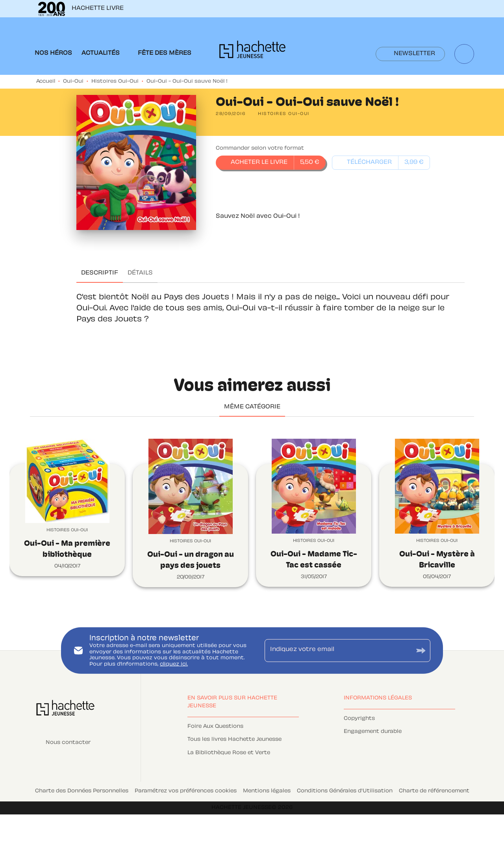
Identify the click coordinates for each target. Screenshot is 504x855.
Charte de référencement (434, 791)
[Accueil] (252, 52)
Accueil (46, 82)
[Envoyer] (421, 650)
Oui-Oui (73, 82)
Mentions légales (267, 791)
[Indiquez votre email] (338, 651)
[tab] (53, 54)
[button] (410, 54)
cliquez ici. (174, 664)
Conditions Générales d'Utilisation (345, 791)
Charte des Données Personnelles (82, 791)
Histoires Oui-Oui (115, 82)
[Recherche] (464, 54)
